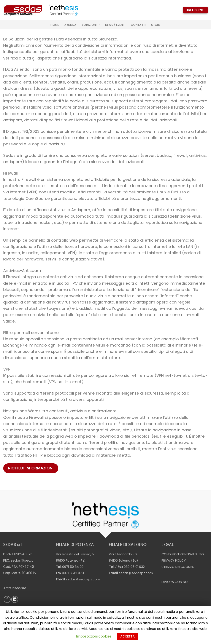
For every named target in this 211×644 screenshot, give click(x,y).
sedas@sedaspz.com (83, 579)
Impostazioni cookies (94, 636)
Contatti (138, 25)
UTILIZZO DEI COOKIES (178, 567)
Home (55, 25)
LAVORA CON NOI (175, 582)
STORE (156, 25)
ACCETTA (128, 636)
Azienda (70, 25)
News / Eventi (115, 25)
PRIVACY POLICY (174, 560)
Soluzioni (91, 25)
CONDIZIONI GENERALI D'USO (183, 554)
